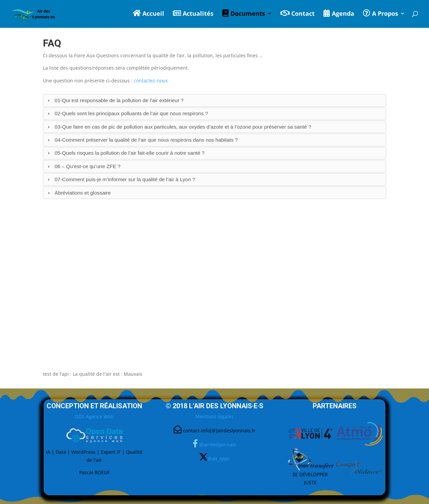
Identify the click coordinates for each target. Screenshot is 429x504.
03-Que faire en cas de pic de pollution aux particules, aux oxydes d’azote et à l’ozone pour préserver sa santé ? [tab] (179, 127)
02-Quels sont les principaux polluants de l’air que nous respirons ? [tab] (127, 113)
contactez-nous (151, 81)
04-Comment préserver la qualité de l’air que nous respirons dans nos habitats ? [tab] (142, 140)
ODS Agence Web (94, 416)
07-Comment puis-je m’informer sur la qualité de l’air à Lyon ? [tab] (121, 179)
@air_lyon (218, 459)
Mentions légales (214, 416)
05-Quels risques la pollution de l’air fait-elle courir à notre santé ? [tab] (125, 153)
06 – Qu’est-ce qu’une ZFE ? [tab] (83, 166)
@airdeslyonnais (218, 445)
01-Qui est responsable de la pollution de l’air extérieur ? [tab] (115, 100)
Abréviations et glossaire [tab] (78, 193)
